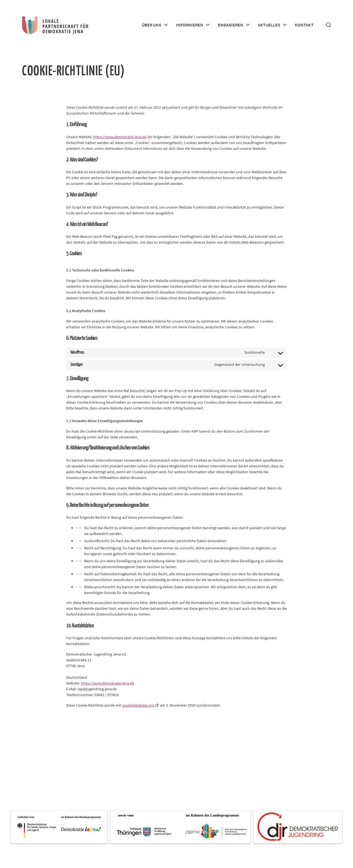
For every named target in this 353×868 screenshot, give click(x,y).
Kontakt (304, 25)
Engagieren (231, 25)
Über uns (152, 25)
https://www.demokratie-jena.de (120, 137)
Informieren (190, 25)
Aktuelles (269, 25)
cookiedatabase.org (138, 705)
